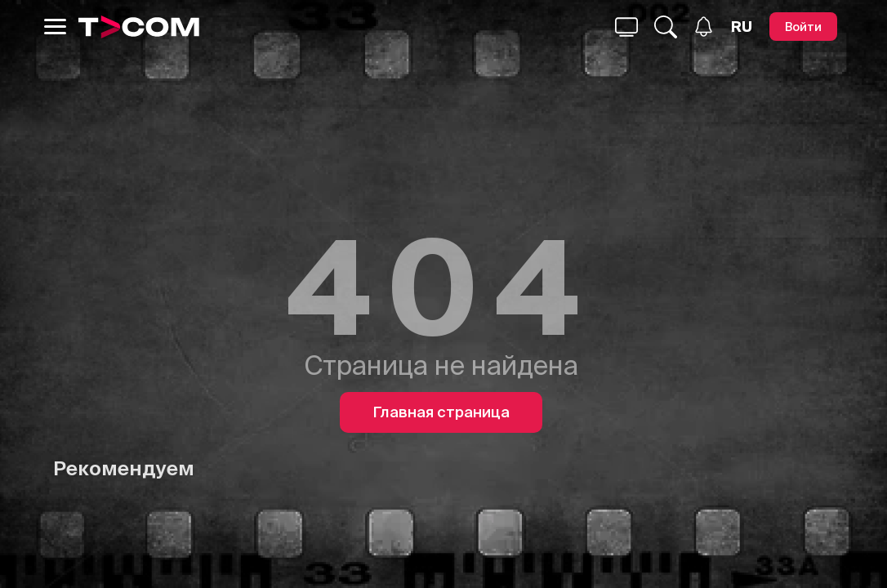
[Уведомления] (704, 27)
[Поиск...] (626, 27)
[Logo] (139, 27)
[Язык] (742, 27)
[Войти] (803, 27)
